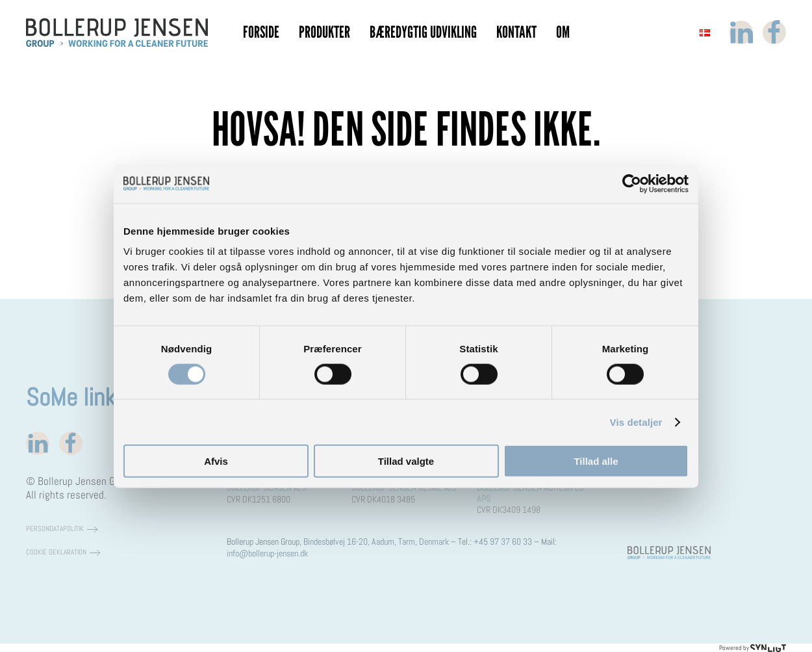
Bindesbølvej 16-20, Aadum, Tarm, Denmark (376, 541)
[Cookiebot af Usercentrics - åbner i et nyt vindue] (632, 183)
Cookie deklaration (56, 552)
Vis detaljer (636, 422)
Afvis (216, 461)
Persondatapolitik (55, 529)
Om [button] (563, 32)
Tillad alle (596, 461)
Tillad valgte (406, 461)
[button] (705, 33)
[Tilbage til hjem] (117, 33)
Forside (261, 32)
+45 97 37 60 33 (503, 541)
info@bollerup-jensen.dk (267, 553)
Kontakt (516, 32)
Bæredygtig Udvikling (423, 32)
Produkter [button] (324, 32)
